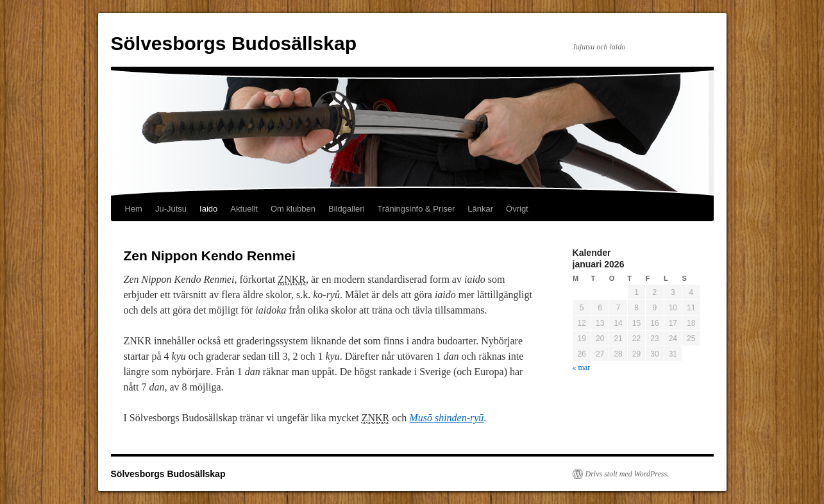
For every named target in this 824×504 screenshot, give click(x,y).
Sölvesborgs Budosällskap (234, 43)
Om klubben (293, 209)
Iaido (208, 209)
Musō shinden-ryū (446, 418)
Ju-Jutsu (171, 209)
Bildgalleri (346, 209)
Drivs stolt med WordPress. (627, 474)
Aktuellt (244, 209)
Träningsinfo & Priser (416, 209)
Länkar (480, 209)
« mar (582, 367)
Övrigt (517, 209)
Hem (134, 209)
